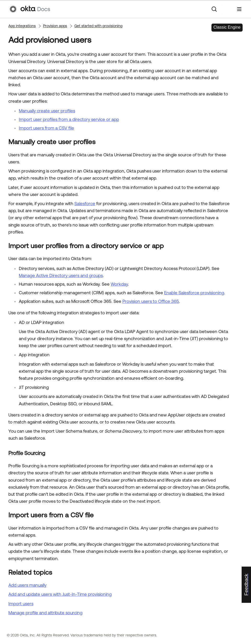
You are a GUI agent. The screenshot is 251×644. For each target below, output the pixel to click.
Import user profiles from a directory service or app (69, 119)
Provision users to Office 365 (151, 301)
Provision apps (55, 26)
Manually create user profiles (47, 111)
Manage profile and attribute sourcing (45, 613)
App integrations (22, 26)
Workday (119, 284)
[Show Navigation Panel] (239, 9)
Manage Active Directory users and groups (61, 275)
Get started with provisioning (98, 26)
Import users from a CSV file (46, 128)
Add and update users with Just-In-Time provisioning (60, 594)
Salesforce (85, 204)
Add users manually (27, 585)
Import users (21, 604)
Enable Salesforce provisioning (194, 293)
